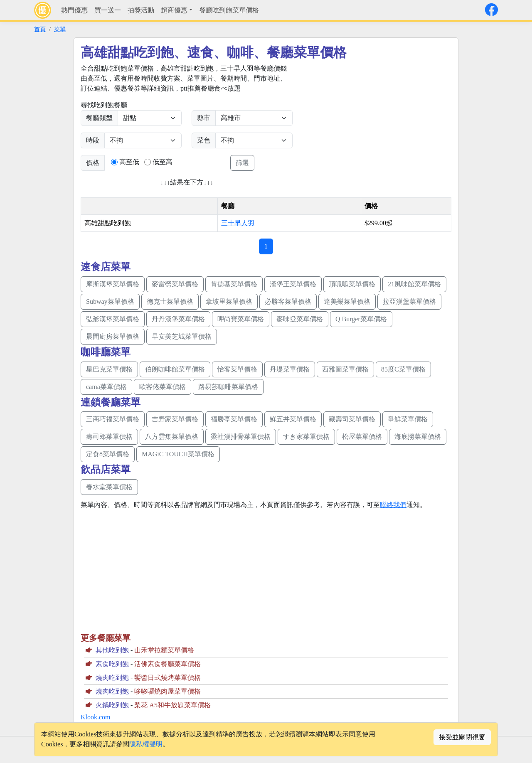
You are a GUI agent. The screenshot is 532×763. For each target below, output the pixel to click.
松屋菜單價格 (362, 437)
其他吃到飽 (112, 650)
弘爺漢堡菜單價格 (113, 319)
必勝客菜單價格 (288, 302)
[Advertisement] (372, 122)
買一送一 (108, 10)
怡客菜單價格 (237, 369)
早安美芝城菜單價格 (182, 336)
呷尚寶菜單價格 (241, 319)
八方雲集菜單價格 (172, 437)
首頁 (40, 29)
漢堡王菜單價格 (293, 284)
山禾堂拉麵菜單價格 (164, 650)
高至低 (129, 162)
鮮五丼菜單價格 (293, 419)
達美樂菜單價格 (347, 302)
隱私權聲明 (146, 744)
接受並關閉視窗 (462, 737)
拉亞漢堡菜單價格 (409, 302)
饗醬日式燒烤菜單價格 (167, 678)
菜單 (60, 29)
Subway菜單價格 (110, 302)
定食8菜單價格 (108, 454)
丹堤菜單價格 (290, 369)
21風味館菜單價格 (414, 284)
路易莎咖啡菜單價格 (228, 387)
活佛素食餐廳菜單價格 (167, 664)
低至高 (163, 162)
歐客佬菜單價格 (163, 387)
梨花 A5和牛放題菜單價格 (172, 705)
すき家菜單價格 (306, 437)
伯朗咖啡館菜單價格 (175, 369)
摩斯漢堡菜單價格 (113, 284)
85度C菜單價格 (403, 369)
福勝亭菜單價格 (234, 419)
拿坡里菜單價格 (229, 302)
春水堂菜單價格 (109, 487)
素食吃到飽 (112, 664)
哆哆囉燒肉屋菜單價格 (167, 691)
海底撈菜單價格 (418, 437)
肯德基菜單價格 (234, 284)
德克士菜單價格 (170, 302)
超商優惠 (174, 10)
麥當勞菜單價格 (175, 284)
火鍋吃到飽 (112, 705)
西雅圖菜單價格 (345, 369)
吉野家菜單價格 (175, 419)
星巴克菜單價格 (109, 369)
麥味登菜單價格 (300, 319)
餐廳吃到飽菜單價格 (229, 10)
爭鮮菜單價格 (408, 419)
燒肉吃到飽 (112, 678)
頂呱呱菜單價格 (352, 284)
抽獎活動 (141, 10)
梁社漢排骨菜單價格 (241, 437)
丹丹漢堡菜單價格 (178, 319)
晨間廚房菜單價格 (113, 336)
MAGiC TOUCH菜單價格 (178, 454)
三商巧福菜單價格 (113, 419)
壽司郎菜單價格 (109, 437)
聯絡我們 (393, 505)
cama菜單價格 (106, 387)
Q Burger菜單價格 (361, 319)
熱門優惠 (74, 10)
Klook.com (96, 717)
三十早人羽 (238, 223)
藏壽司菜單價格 (352, 419)
